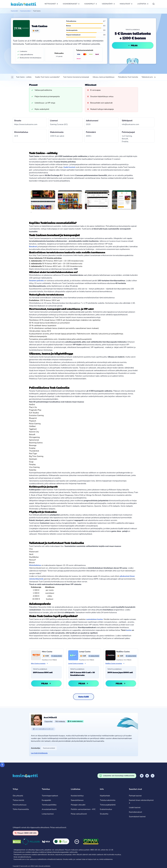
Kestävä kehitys (77, 796)
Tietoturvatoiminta (108, 800)
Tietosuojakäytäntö (108, 805)
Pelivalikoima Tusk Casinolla (128, 77)
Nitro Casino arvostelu (38, 663)
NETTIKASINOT (50, 4)
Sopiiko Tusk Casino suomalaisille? (47, 77)
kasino (129, 630)
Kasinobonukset (135, 812)
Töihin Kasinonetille (21, 809)
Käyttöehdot (105, 796)
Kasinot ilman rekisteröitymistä (141, 802)
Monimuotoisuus (20, 805)
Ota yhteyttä (18, 796)
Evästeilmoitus (106, 809)
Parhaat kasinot (135, 796)
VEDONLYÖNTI (107, 4)
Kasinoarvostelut (25, 11)
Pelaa (133, 45)
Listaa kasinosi (48, 814)
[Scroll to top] (2, 765)
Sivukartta (104, 814)
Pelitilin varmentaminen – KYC (83, 809)
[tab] (31, 212)
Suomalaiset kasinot (137, 817)
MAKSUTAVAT (125, 4)
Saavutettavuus (77, 800)
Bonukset (33, 247)
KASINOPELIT (90, 4)
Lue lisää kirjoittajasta (39, 753)
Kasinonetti (14, 11)
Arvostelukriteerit (49, 809)
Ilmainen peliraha (36, 281)
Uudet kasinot (135, 807)
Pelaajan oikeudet (78, 805)
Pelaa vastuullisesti (79, 814)
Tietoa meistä (18, 800)
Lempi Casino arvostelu (76, 663)
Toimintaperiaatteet (50, 796)
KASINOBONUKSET (70, 4)
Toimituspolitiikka (49, 805)
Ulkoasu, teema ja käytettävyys (104, 77)
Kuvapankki (46, 800)
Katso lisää (83, 697)
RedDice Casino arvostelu (114, 663)
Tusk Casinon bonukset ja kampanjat (76, 77)
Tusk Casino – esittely (24, 77)
